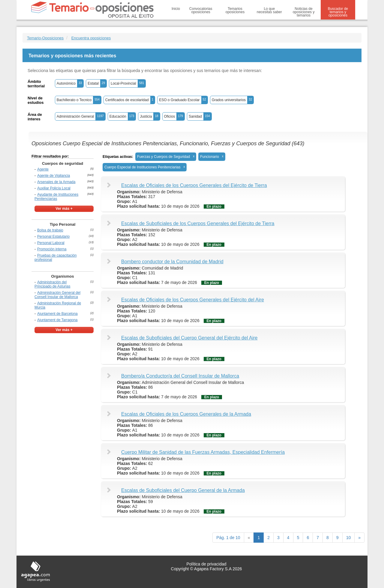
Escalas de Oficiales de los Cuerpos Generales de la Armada (186, 414)
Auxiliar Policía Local (54, 188)
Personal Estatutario (53, 237)
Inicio (176, 9)
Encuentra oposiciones (91, 38)
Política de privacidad (206, 564)
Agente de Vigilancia (54, 176)
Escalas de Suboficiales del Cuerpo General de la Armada (183, 490)
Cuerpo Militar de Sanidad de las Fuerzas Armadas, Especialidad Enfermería (203, 452)
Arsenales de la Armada (56, 182)
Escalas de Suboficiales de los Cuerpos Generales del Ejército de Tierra (198, 223)
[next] (359, 538)
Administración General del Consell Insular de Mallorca (57, 295)
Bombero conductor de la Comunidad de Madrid (172, 262)
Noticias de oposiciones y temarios (304, 12)
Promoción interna (52, 249)
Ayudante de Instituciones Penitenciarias (56, 197)
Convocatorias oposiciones (201, 10)
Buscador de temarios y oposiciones (338, 12)
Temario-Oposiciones (45, 38)
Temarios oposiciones (235, 10)
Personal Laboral (51, 243)
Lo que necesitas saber (269, 10)
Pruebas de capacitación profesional (55, 258)
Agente (43, 169)
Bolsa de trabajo (50, 230)
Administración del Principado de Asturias (52, 284)
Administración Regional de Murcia (58, 305)
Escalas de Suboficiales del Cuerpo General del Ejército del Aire (189, 338)
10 (349, 538)
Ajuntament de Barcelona (57, 314)
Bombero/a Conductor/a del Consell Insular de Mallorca (180, 376)
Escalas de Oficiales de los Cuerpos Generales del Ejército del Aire (193, 300)
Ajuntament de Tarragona (57, 320)
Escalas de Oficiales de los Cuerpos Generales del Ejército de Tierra (194, 185)
